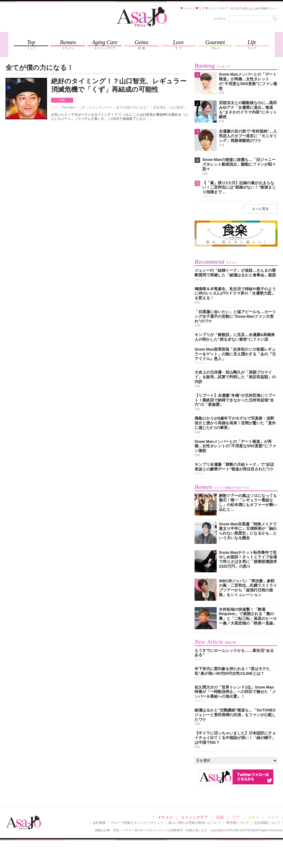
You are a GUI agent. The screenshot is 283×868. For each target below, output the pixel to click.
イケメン (165, 817)
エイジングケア (195, 817)
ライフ (273, 817)
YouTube (68, 107)
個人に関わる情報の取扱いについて (195, 823)
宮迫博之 (160, 107)
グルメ (253, 817)
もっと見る (260, 209)
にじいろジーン (101, 107)
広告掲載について (267, 823)
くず (82, 107)
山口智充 (177, 107)
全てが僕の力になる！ (133, 107)
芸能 (62, 100)
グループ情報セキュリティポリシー (137, 823)
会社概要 (99, 823)
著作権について (238, 823)
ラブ (236, 817)
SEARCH (220, 18)
